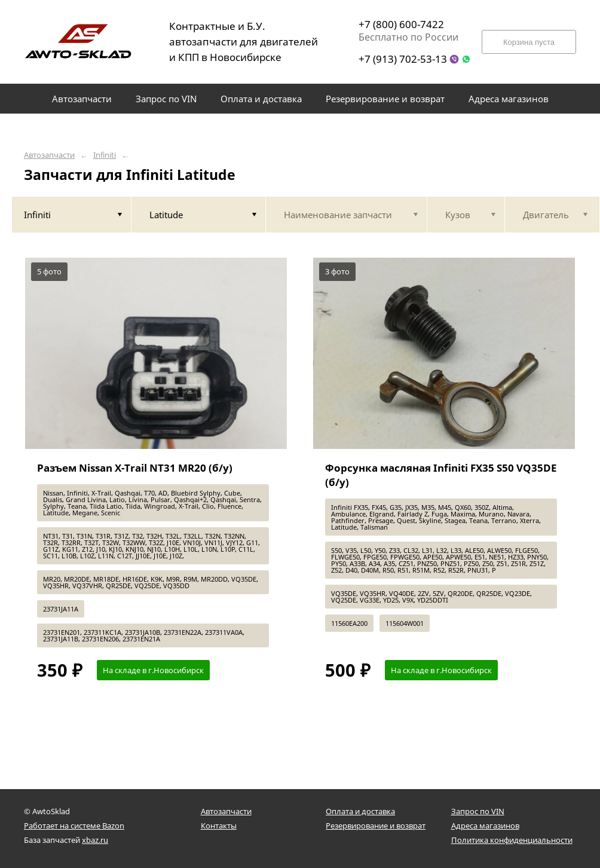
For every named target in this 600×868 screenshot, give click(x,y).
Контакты (219, 826)
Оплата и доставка (360, 811)
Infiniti (105, 155)
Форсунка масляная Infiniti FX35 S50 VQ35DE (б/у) (441, 475)
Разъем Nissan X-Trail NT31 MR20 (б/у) (135, 468)
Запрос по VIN (478, 811)
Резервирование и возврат (376, 826)
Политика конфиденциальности (512, 840)
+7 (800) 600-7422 (401, 24)
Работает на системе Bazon (74, 826)
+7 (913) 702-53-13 (403, 59)
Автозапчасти (49, 155)
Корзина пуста (529, 42)
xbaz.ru (95, 840)
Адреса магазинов (485, 826)
